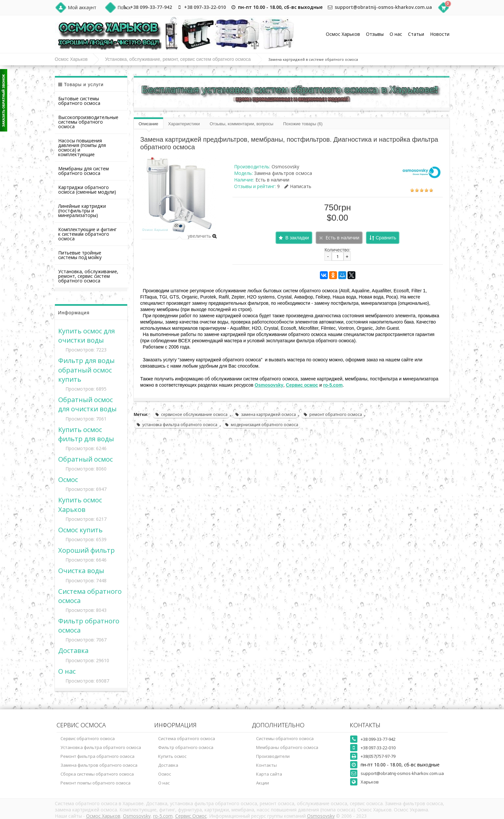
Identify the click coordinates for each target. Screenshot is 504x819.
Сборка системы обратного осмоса (97, 774)
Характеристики (184, 124)
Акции (263, 783)
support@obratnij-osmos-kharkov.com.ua (383, 7)
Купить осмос (172, 756)
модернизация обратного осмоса (261, 425)
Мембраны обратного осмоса (287, 747)
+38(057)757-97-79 (378, 756)
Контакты (266, 765)
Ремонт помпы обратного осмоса (96, 783)
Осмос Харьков (343, 34)
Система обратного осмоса (187, 738)
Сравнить (386, 238)
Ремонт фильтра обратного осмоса (97, 756)
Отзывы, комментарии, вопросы (242, 124)
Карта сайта (269, 774)
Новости (440, 34)
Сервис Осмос (191, 816)
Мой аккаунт (82, 7)
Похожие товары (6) (303, 124)
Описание (149, 124)
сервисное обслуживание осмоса (191, 414)
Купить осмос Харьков (80, 504)
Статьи (416, 34)
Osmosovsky (285, 167)
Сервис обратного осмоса (88, 738)
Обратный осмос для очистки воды (87, 404)
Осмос (68, 479)
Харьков (370, 782)
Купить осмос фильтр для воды (86, 434)
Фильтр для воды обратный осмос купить (86, 370)
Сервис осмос (302, 385)
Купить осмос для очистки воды (86, 335)
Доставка (73, 650)
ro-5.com (163, 816)
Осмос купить (80, 530)
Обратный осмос (85, 459)
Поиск (124, 7)
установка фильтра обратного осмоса (177, 425)
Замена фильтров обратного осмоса (99, 765)
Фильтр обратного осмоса (186, 747)
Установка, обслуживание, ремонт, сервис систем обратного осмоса (178, 59)
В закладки (297, 238)
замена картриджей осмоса (265, 414)
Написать (298, 186)
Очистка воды (81, 570)
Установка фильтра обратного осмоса (101, 747)
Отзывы (375, 34)
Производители (273, 756)
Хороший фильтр (86, 550)
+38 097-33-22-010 (205, 7)
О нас (396, 34)
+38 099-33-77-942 (151, 7)
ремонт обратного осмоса (333, 414)
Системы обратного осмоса (285, 738)
